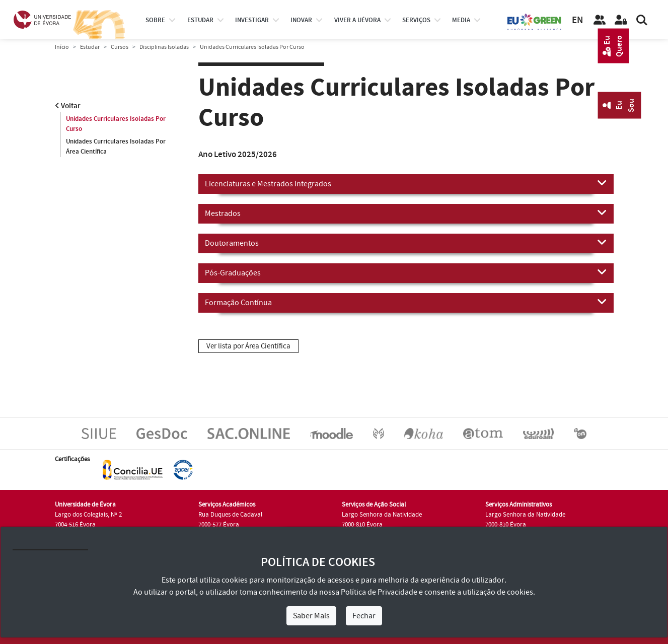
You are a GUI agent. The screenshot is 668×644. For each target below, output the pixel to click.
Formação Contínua (406, 302)
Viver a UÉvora (357, 20)
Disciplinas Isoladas (164, 47)
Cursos (120, 47)
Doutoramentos (406, 243)
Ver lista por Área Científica (248, 346)
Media (461, 20)
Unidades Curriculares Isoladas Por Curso (116, 124)
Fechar (364, 616)
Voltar (68, 106)
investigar (252, 20)
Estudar (90, 47)
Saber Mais (311, 616)
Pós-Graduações (406, 272)
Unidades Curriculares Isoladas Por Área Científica (116, 147)
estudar (200, 20)
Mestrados (406, 213)
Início (62, 47)
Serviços (416, 20)
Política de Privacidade (379, 592)
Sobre (155, 20)
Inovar (301, 20)
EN (577, 20)
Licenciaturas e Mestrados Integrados (406, 183)
